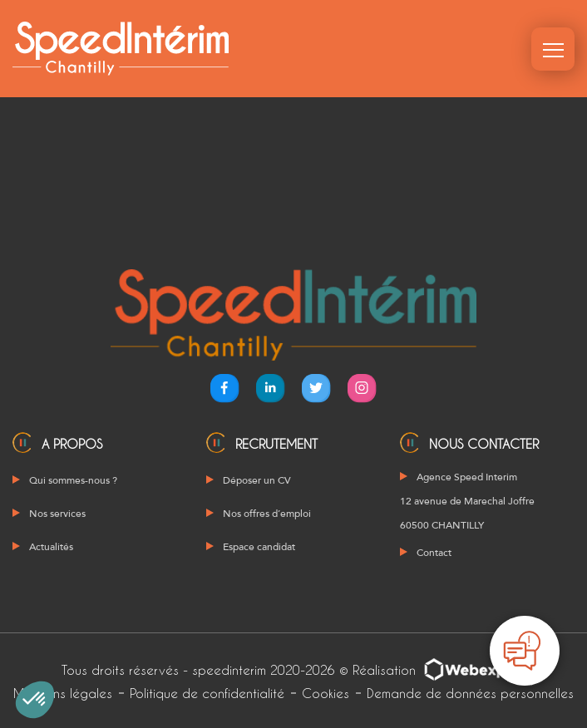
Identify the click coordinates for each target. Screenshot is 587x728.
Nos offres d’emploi (267, 514)
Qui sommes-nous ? (73, 480)
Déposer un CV (257, 480)
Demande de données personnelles (470, 693)
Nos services (57, 514)
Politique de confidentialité (207, 693)
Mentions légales (63, 693)
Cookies (326, 693)
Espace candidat (259, 547)
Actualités (51, 547)
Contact (434, 553)
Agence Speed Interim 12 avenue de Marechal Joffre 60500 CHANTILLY (467, 501)
